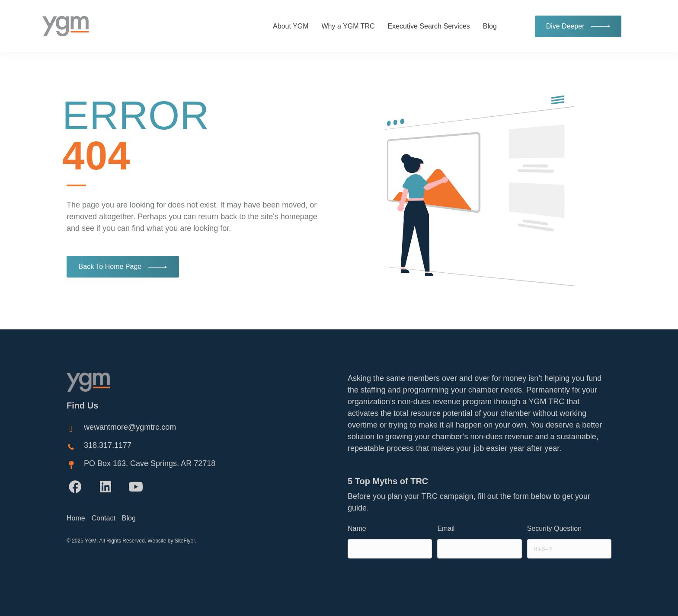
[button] (75, 487)
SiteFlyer (185, 541)
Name (357, 528)
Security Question (554, 528)
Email (446, 528)
